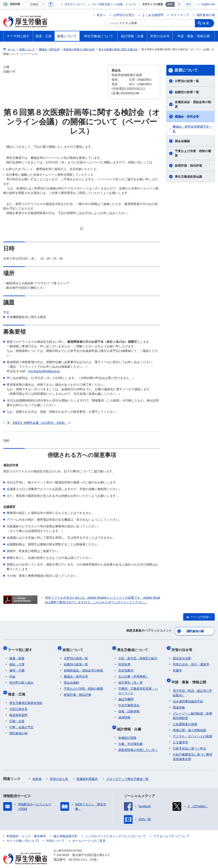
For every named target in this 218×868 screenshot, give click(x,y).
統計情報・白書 (130, 724)
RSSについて (55, 834)
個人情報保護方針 (66, 829)
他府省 (37, 772)
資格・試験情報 (129, 708)
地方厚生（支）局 (130, 679)
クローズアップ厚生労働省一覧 (127, 772)
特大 (189, 4)
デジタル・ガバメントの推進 (192, 730)
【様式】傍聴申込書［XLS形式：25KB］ (39, 423)
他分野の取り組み (21, 679)
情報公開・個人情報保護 (189, 723)
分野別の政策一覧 (187, 81)
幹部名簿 (124, 661)
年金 (12, 673)
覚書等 (177, 667)
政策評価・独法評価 (188, 166)
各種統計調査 (127, 731)
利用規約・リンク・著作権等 (26, 829)
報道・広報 (18, 689)
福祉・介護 (17, 661)
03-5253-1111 (78, 853)
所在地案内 (126, 667)
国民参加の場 (206, 15)
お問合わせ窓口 (124, 15)
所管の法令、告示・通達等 (191, 661)
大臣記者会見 (18, 702)
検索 (207, 23)
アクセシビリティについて (172, 829)
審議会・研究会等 (187, 117)
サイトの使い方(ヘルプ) (23, 834)
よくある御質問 (153, 15)
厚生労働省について (134, 647)
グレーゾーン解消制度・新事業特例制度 (192, 709)
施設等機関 (126, 696)
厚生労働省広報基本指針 (26, 696)
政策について (186, 70)
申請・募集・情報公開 (190, 677)
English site (208, 4)
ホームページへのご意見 (89, 834)
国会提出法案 (182, 655)
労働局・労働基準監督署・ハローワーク (138, 687)
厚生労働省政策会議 (188, 177)
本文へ (101, 15)
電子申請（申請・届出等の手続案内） (192, 686)
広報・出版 (17, 714)
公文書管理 (180, 736)
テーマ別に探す (21, 647)
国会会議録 (182, 141)
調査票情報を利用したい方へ (138, 743)
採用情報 (124, 714)
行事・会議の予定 (21, 720)
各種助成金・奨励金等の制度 (193, 104)
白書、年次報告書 (130, 737)
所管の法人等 (59, 772)
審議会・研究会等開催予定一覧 (192, 129)
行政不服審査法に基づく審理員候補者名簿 (192, 750)
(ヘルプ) (131, 4)
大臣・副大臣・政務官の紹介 (138, 655)
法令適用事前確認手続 (188, 695)
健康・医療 (17, 655)
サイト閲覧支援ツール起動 (107, 4)
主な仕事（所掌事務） (133, 673)
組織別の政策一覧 (187, 92)
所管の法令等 (183, 647)
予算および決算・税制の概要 (193, 153)
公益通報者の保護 (185, 717)
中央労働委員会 (129, 702)
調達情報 (179, 701)
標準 (170, 4)
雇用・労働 (17, 667)
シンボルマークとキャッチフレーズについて (115, 829)
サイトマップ (180, 15)
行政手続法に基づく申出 (189, 742)
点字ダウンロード (75, 4)
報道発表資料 (18, 708)
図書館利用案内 (87, 772)
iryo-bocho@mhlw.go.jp (44, 371)
